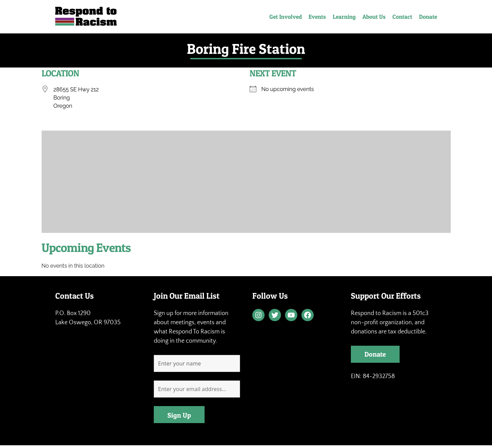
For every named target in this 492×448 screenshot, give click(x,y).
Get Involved (286, 17)
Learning (344, 17)
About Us (374, 17)
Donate (428, 17)
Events (317, 17)
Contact (402, 17)
